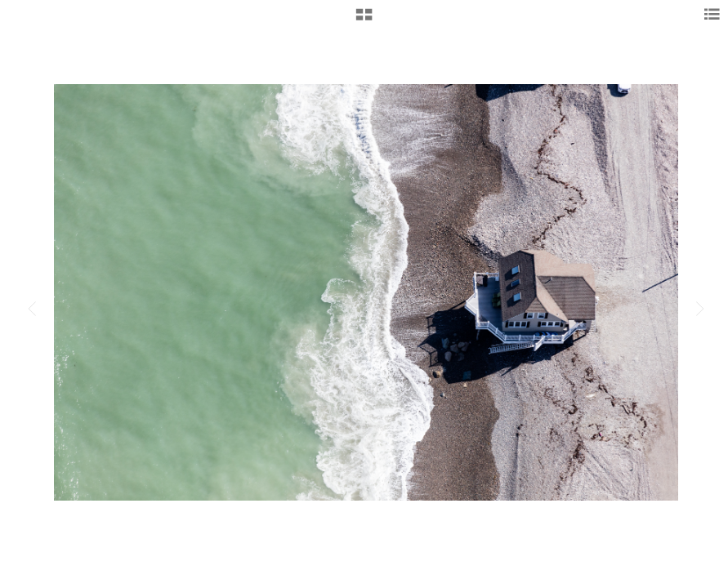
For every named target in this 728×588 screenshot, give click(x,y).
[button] (364, 20)
